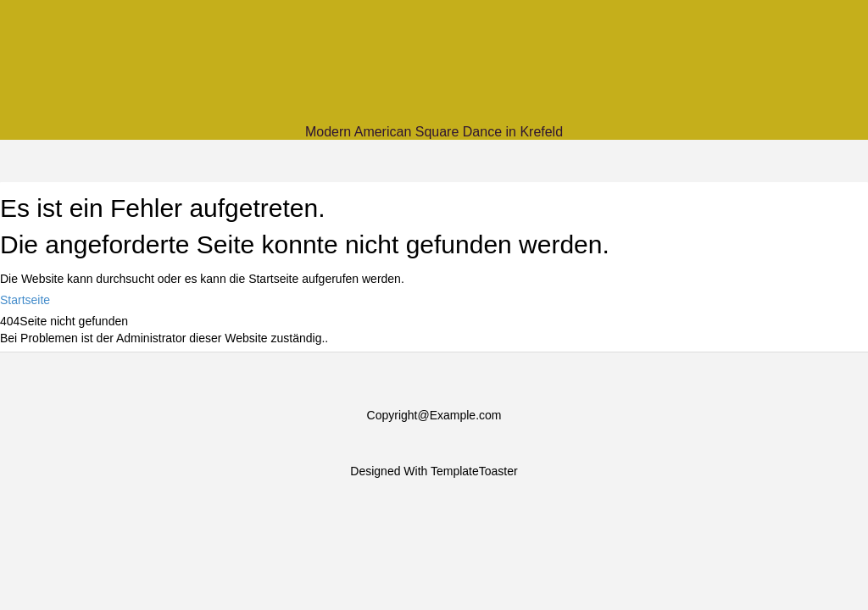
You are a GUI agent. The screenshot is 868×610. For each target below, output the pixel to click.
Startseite (25, 300)
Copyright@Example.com (434, 415)
